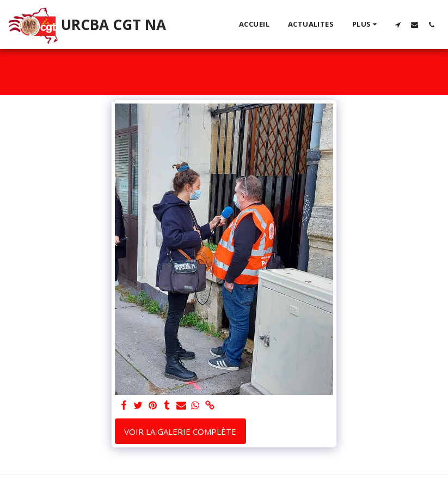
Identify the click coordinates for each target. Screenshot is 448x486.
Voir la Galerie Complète (180, 432)
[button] (398, 25)
